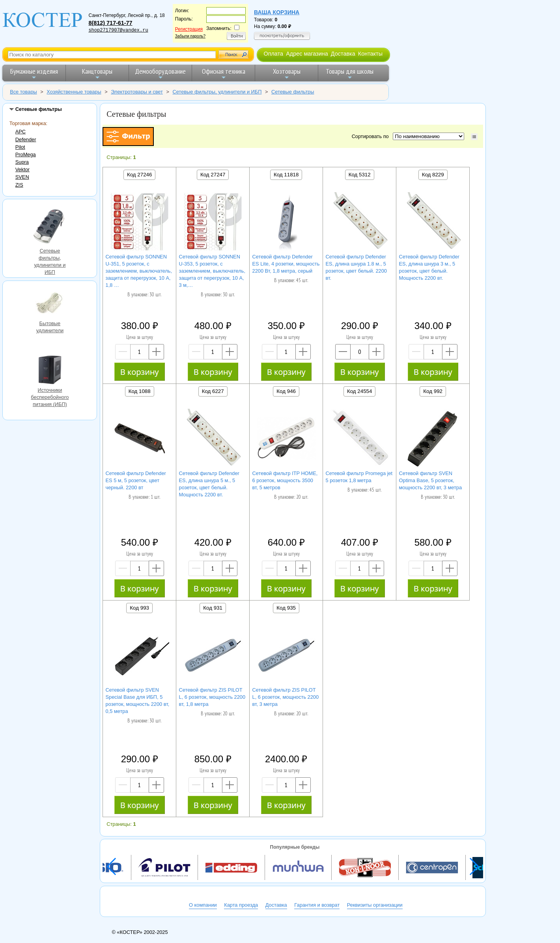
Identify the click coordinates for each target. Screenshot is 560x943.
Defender (26, 139)
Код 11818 (286, 175)
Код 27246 (139, 175)
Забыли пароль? (190, 36)
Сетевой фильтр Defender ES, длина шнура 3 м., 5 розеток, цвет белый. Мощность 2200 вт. (429, 267)
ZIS (19, 185)
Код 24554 (359, 391)
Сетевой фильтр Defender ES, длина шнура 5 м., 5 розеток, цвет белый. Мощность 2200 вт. (209, 484)
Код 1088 (140, 391)
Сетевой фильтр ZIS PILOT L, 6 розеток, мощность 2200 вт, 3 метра (286, 697)
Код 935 (286, 608)
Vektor (22, 169)
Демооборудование (160, 74)
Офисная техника (224, 74)
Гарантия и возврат (317, 905)
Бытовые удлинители (50, 304)
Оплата (273, 54)
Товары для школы (350, 74)
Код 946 (286, 391)
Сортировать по (372, 136)
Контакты (370, 54)
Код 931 (213, 608)
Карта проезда (241, 905)
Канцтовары (97, 74)
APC (21, 132)
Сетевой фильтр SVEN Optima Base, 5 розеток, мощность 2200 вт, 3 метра (430, 480)
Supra (22, 162)
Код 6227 (213, 391)
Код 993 (139, 608)
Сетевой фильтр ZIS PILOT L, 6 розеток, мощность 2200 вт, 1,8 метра (212, 697)
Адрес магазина (307, 54)
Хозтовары (287, 74)
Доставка (343, 54)
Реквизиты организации (375, 905)
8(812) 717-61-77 (110, 23)
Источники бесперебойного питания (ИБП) (50, 371)
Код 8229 (433, 175)
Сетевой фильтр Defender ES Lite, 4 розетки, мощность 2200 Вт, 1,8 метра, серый (286, 264)
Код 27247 (213, 175)
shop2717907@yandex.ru (118, 30)
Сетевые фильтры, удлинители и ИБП (50, 227)
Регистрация (189, 29)
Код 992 (433, 391)
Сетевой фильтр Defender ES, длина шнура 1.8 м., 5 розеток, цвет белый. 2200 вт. (356, 267)
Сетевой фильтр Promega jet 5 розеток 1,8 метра (359, 477)
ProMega (26, 154)
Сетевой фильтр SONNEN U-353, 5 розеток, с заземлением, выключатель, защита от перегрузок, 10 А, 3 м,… (212, 271)
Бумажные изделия (34, 74)
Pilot (20, 147)
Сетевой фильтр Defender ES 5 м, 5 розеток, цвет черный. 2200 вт (136, 480)
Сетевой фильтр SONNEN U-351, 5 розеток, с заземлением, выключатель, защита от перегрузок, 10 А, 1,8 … (139, 271)
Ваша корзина (277, 12)
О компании (203, 905)
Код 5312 (360, 175)
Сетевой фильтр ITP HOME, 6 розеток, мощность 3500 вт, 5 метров (285, 480)
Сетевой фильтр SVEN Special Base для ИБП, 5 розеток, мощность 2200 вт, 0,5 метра (138, 701)
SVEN (22, 177)
